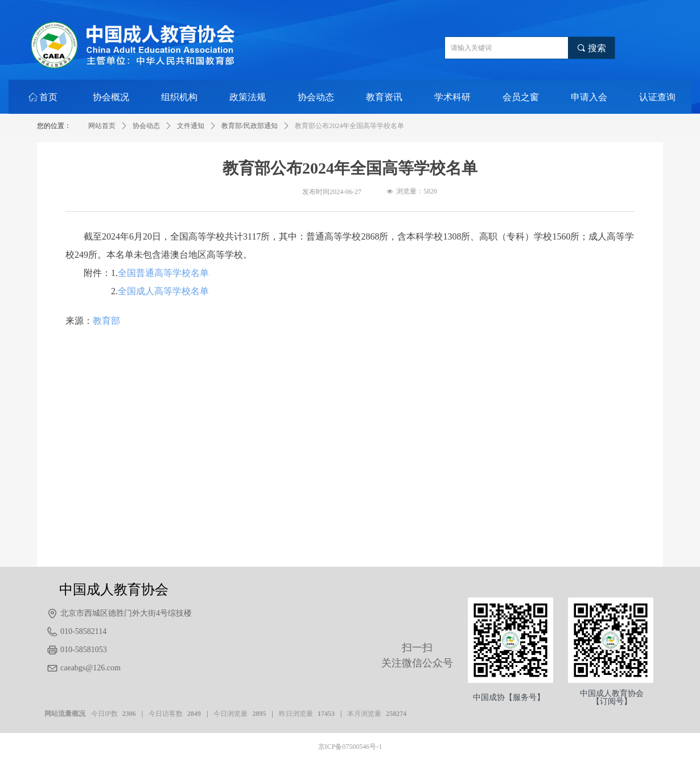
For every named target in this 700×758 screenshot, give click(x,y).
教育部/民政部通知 (250, 126)
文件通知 (191, 126)
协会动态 (146, 126)
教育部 (106, 321)
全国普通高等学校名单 (163, 273)
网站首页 (102, 126)
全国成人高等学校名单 (163, 291)
